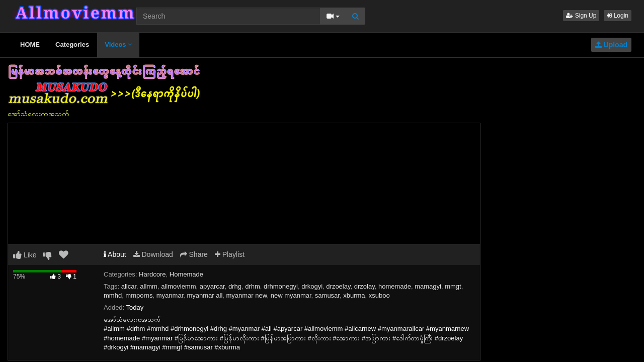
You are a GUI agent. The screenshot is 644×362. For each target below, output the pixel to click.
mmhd (113, 295)
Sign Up (581, 16)
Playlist (230, 254)
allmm (149, 286)
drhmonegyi (281, 286)
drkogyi (312, 286)
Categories (72, 44)
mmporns (139, 295)
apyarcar (212, 286)
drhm (253, 286)
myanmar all (205, 295)
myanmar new (247, 295)
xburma (354, 295)
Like (25, 255)
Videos (118, 44)
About (115, 254)
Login (618, 16)
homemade (395, 286)
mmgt (453, 286)
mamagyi (428, 286)
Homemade (186, 274)
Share (194, 254)
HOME (30, 44)
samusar (327, 295)
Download (153, 254)
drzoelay (338, 286)
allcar (129, 286)
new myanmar (291, 295)
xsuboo (379, 295)
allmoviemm (178, 286)
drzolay (365, 286)
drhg (235, 286)
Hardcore (152, 274)
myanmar (170, 295)
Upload (611, 45)
